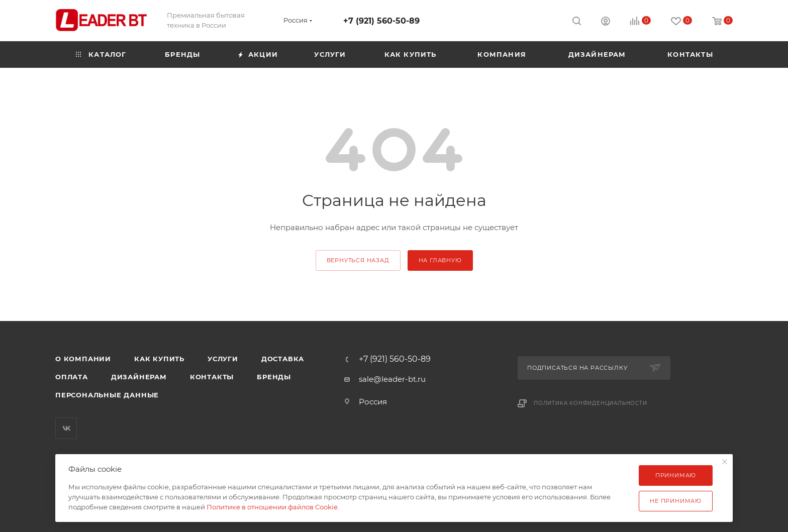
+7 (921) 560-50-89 (381, 21)
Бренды (274, 377)
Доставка (283, 359)
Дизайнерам (139, 377)
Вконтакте (66, 428)
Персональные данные (107, 395)
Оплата (72, 377)
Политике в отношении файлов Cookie (272, 507)
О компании (83, 359)
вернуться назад (358, 260)
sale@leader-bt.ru (392, 379)
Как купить (159, 359)
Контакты (212, 377)
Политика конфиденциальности (590, 403)
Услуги (223, 359)
